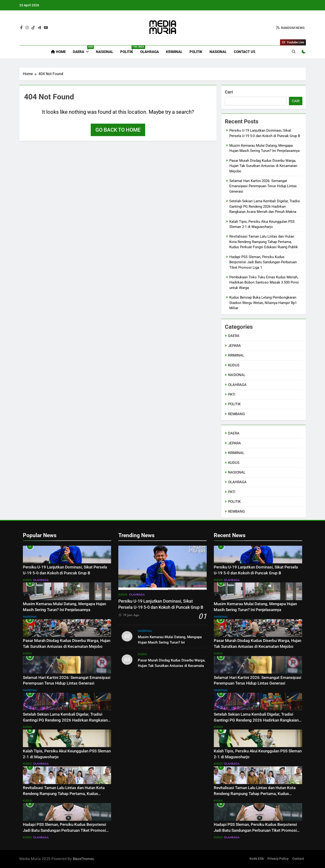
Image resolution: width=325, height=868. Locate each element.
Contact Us (245, 52)
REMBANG (237, 414)
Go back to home (118, 130)
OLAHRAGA (150, 52)
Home (58, 52)
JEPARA (234, 346)
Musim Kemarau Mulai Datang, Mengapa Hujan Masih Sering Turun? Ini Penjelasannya (170, 642)
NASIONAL (105, 52)
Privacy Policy (278, 859)
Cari (229, 92)
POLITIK (128, 50)
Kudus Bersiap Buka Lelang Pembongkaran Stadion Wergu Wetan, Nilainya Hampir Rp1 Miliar (263, 303)
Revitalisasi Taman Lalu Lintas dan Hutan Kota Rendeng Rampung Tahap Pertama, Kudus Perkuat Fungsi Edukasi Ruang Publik (264, 242)
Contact (298, 859)
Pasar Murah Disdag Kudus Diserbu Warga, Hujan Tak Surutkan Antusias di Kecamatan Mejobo (263, 166)
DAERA (83, 50)
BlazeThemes (83, 859)
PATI (232, 394)
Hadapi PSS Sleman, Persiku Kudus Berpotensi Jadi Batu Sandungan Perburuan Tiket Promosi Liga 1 (263, 262)
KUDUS (234, 365)
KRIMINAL (174, 52)
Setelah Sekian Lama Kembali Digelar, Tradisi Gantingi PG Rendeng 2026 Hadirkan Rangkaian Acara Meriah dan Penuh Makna (265, 206)
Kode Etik (257, 859)
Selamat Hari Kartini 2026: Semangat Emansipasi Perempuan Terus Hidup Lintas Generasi (263, 186)
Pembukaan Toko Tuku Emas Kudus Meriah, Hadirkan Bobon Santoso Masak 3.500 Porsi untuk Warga (264, 282)
